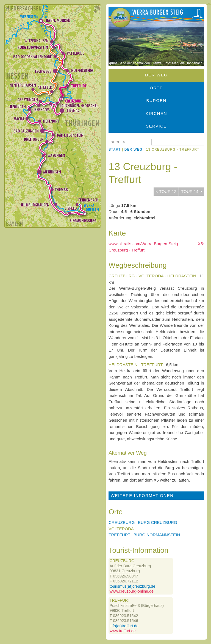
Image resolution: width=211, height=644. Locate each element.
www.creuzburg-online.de (132, 591)
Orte (156, 88)
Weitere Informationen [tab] (142, 495)
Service (156, 126)
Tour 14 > (191, 191)
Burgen (156, 100)
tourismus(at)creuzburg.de (132, 586)
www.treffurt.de (123, 631)
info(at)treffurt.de (124, 626)
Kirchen (156, 113)
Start (115, 150)
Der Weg (156, 75)
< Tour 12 (166, 191)
